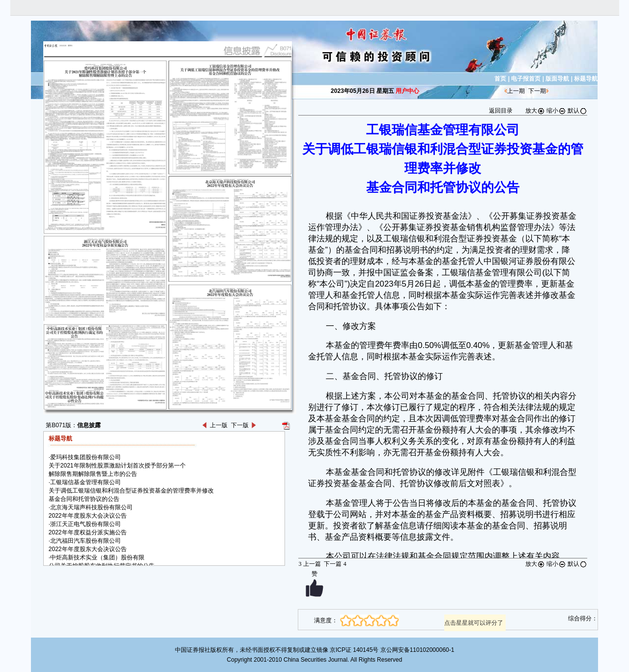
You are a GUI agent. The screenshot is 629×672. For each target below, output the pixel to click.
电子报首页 (526, 79)
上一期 (516, 91)
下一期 (537, 91)
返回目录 (501, 111)
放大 (535, 111)
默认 (577, 111)
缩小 (556, 111)
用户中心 (407, 91)
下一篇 (335, 564)
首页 (500, 79)
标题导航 (586, 79)
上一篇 (309, 564)
